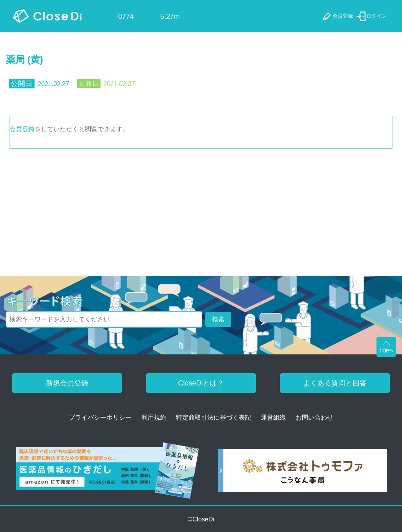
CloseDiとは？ (201, 383)
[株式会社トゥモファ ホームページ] (302, 473)
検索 (218, 319)
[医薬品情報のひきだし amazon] (108, 473)
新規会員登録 (67, 383)
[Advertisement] (201, 207)
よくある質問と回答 (335, 383)
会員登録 (22, 129)
